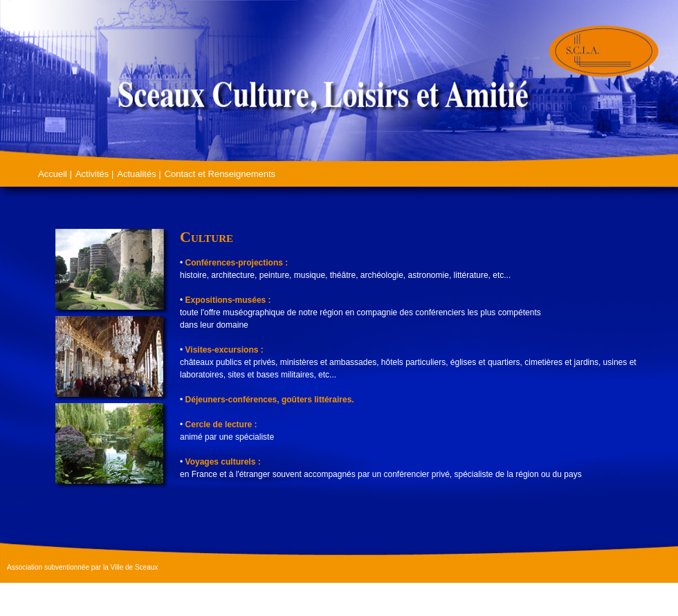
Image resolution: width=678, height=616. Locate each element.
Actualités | (139, 174)
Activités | (94, 174)
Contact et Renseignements (220, 174)
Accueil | (55, 174)
